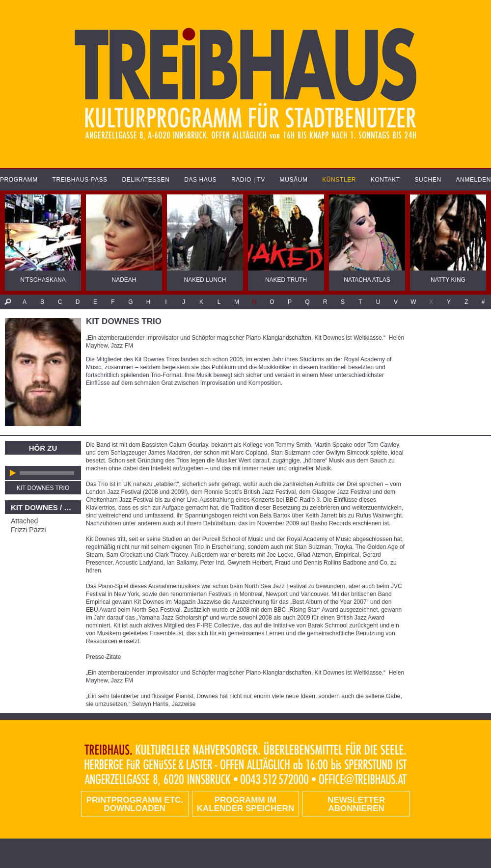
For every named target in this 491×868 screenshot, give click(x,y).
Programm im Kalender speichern (245, 804)
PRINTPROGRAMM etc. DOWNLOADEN (135, 804)
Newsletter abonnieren (356, 804)
